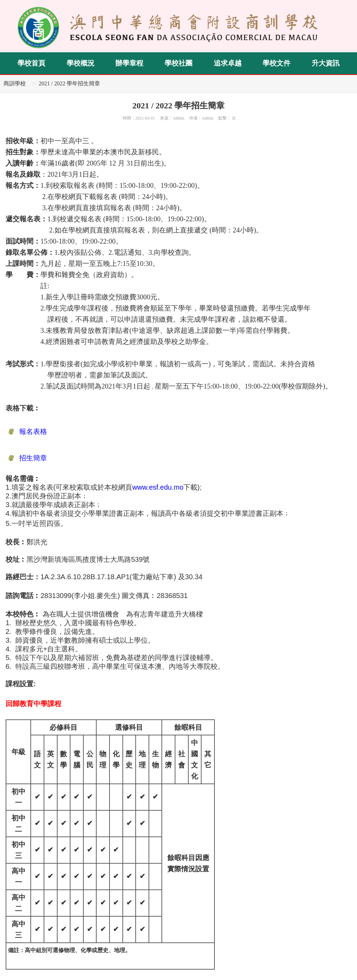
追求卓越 (228, 63)
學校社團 (178, 63)
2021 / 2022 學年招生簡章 (69, 83)
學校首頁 (31, 63)
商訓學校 (15, 83)
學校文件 (276, 63)
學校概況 (81, 63)
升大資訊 (326, 63)
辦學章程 (129, 63)
